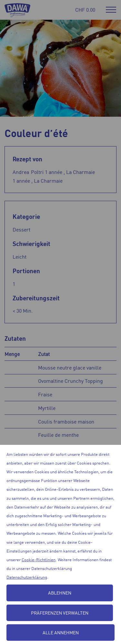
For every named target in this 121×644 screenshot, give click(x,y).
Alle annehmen (61, 632)
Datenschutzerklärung (27, 577)
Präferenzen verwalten (60, 613)
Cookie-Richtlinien (39, 559)
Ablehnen (60, 593)
